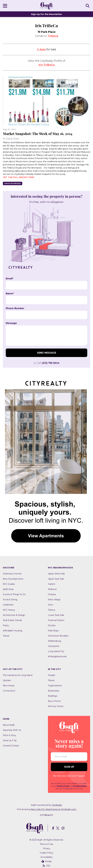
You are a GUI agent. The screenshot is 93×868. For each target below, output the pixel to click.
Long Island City (56, 651)
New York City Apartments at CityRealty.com (54, 809)
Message (11, 323)
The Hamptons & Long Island (18, 675)
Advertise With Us (12, 730)
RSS (46, 866)
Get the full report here (19, 177)
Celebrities (8, 605)
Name (10, 294)
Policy (6, 625)
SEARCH (88, 6)
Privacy (47, 848)
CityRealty (57, 805)
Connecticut (9, 691)
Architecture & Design (14, 615)
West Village (54, 600)
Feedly (46, 861)
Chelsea (52, 594)
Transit (6, 636)
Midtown (52, 589)
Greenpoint (54, 646)
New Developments (13, 579)
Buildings (53, 696)
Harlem (52, 584)
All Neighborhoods (57, 656)
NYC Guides (9, 584)
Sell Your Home (56, 706)
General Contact (11, 746)
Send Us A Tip (10, 740)
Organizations (55, 686)
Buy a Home (54, 701)
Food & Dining (10, 600)
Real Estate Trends (12, 620)
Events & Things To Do (14, 594)
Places (51, 680)
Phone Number (15, 308)
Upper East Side (56, 579)
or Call (46, 363)
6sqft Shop (8, 589)
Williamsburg (54, 641)
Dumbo (52, 625)
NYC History (9, 610)
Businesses (54, 691)
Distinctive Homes (12, 574)
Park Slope (53, 631)
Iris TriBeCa (47, 65)
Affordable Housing (13, 631)
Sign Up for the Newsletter (46, 14)
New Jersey (9, 686)
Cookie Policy (46, 853)
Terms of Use (63, 786)
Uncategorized (13, 183)
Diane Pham (13, 138)
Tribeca (53, 36)
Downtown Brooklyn (58, 636)
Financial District (56, 620)
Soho (51, 605)
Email (10, 279)
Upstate (7, 680)
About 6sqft (9, 725)
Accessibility (46, 857)
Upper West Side (56, 574)
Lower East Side (56, 615)
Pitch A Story (9, 735)
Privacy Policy (80, 786)
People (52, 675)
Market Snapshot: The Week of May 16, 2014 (38, 134)
